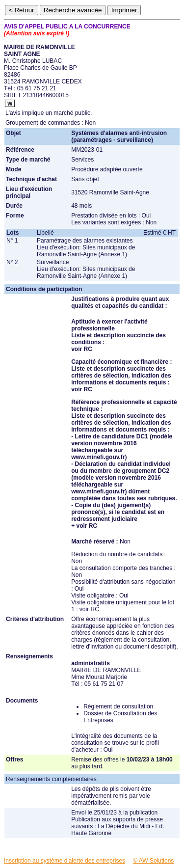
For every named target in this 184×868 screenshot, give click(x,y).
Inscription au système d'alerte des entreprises (65, 861)
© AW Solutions (153, 861)
